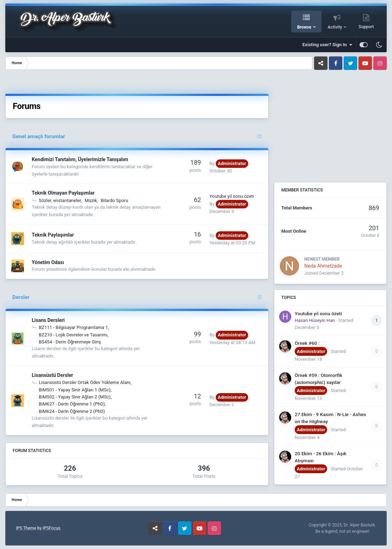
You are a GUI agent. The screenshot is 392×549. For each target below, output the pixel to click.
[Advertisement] (186, 83)
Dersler (21, 297)
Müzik (91, 200)
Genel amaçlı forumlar (39, 136)
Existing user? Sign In (327, 45)
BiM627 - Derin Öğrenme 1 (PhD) (72, 404)
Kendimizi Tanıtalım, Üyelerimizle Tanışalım (80, 159)
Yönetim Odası (48, 262)
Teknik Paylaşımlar (53, 235)
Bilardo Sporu (115, 200)
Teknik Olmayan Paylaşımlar (63, 193)
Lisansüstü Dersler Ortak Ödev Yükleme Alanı (85, 382)
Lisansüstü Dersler (52, 375)
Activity (336, 27)
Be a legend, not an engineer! (342, 531)
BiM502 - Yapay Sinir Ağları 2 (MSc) (75, 397)
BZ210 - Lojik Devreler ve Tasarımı (73, 335)
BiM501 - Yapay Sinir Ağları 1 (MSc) (75, 390)
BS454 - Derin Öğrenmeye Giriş (70, 342)
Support (366, 27)
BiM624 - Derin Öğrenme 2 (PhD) (72, 411)
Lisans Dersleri (48, 320)
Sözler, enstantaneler (60, 200)
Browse (305, 27)
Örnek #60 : (307, 343)
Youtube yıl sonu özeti (232, 196)
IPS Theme (26, 528)
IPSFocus (51, 528)
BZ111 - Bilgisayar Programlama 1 (73, 327)
